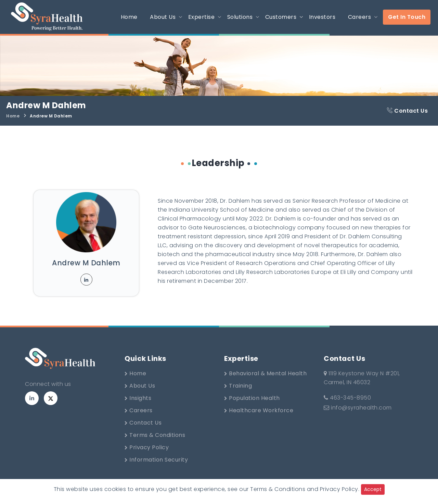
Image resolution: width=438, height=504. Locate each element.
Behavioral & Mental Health (265, 373)
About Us (140, 386)
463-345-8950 (347, 398)
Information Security (156, 460)
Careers (139, 410)
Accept (373, 489)
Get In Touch (407, 17)
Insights (138, 398)
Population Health (252, 398)
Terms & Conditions (155, 435)
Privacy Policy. (340, 489)
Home (13, 116)
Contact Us (407, 111)
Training (238, 386)
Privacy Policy (147, 447)
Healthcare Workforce (259, 410)
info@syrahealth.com (358, 408)
